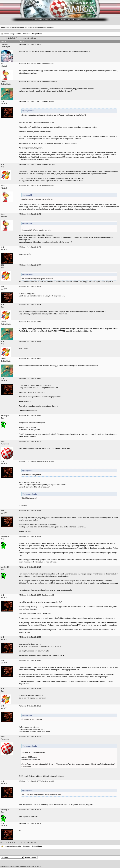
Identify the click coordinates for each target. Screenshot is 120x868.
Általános (27, 34)
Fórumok (6, 27)
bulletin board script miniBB (19, 866)
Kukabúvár (5, 444)
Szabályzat (33, 27)
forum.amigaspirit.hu (13, 34)
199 (28, 38)
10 (24, 38)
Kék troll (4, 66)
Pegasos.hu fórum (46, 27)
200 (32, 38)
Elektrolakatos (6, 84)
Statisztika (23, 27)
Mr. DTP (4, 104)
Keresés (14, 27)
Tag (2, 167)
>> (35, 38)
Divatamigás (5, 47)
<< (1, 38)
